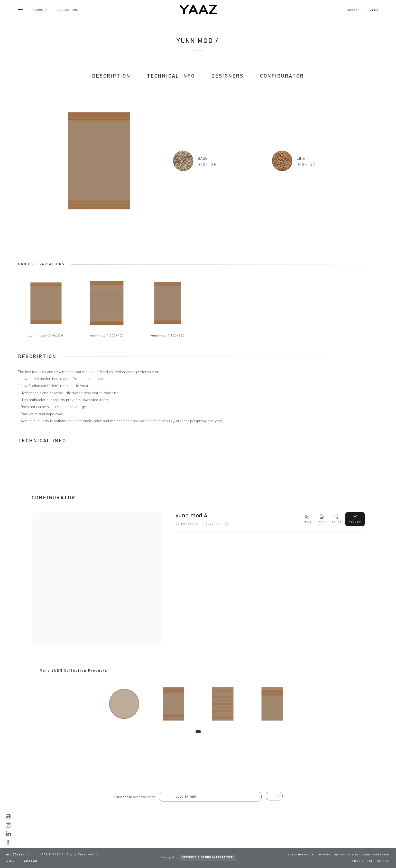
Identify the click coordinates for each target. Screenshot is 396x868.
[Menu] (21, 10)
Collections (68, 10)
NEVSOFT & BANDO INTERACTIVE (207, 858)
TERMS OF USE (362, 861)
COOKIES (383, 861)
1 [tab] (198, 732)
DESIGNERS (228, 76)
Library (353, 10)
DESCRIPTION (111, 76)
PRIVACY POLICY (347, 855)
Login (374, 10)
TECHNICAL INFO (171, 76)
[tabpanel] (124, 704)
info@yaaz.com (19, 855)
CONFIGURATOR (282, 76)
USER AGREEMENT (376, 855)
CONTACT (324, 855)
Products (39, 10)
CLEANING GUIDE (301, 855)
